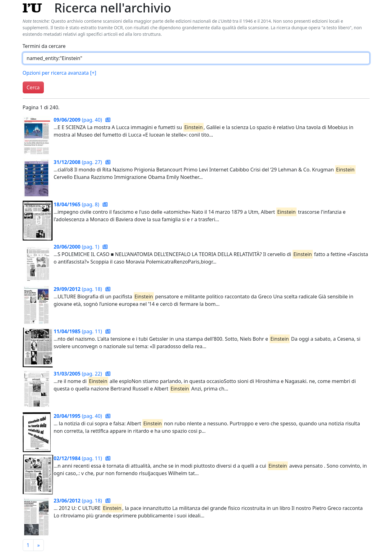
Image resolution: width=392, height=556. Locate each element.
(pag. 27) (79, 162)
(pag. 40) (79, 120)
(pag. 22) (79, 374)
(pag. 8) (77, 204)
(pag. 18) (79, 289)
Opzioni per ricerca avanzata (60, 73)
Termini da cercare (44, 46)
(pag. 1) (77, 247)
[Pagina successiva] (39, 545)
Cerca (33, 87)
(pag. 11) (79, 331)
